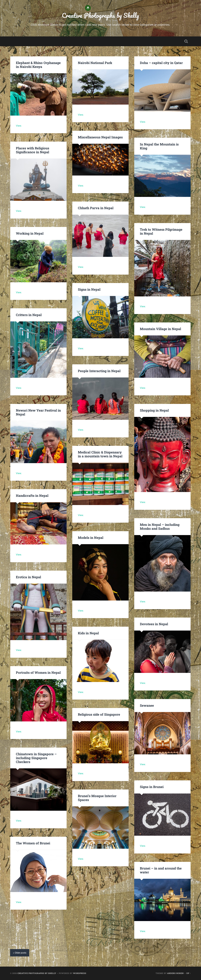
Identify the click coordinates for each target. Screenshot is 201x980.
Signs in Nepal (89, 289)
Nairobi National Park (95, 63)
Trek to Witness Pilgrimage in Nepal (161, 231)
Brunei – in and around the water (161, 870)
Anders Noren (175, 973)
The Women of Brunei (33, 843)
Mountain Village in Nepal (160, 329)
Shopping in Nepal (154, 410)
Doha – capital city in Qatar (161, 63)
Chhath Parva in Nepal (96, 208)
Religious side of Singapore (99, 714)
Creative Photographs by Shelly (100, 15)
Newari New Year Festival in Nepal (38, 412)
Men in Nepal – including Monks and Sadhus (160, 527)
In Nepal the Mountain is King (159, 146)
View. (19, 126)
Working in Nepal (30, 233)
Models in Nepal (91, 538)
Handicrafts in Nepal (32, 496)
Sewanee (147, 705)
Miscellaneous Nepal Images (100, 137)
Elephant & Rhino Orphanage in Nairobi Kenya (38, 65)
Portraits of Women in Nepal (38, 673)
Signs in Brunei (152, 787)
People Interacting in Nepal (99, 371)
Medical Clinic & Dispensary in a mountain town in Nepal (100, 454)
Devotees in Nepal (154, 624)
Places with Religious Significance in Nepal (33, 150)
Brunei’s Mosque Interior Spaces (97, 798)
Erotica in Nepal (28, 577)
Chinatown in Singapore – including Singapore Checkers (36, 758)
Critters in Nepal (29, 315)
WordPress (80, 973)
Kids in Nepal (88, 633)
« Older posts (20, 953)
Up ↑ (189, 973)
